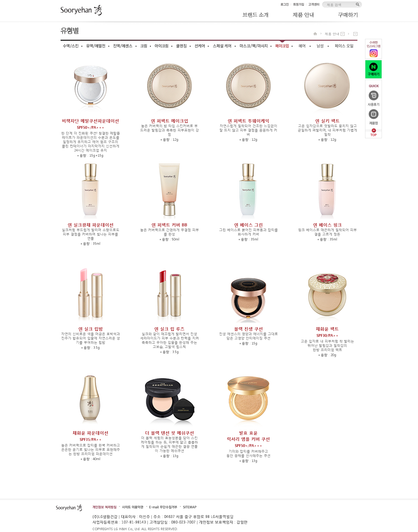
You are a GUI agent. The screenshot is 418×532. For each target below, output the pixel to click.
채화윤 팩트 (327, 333)
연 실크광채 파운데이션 (91, 225)
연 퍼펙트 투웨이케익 (248, 121)
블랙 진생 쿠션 (248, 329)
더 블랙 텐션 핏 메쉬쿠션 (170, 433)
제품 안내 (332, 34)
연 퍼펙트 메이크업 (170, 121)
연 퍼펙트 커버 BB (169, 225)
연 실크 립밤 (91, 329)
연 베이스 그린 (248, 225)
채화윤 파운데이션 (90, 437)
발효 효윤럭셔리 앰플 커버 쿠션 (248, 440)
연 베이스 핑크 (327, 225)
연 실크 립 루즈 (169, 329)
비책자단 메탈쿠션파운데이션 (90, 125)
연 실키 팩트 (327, 121)
